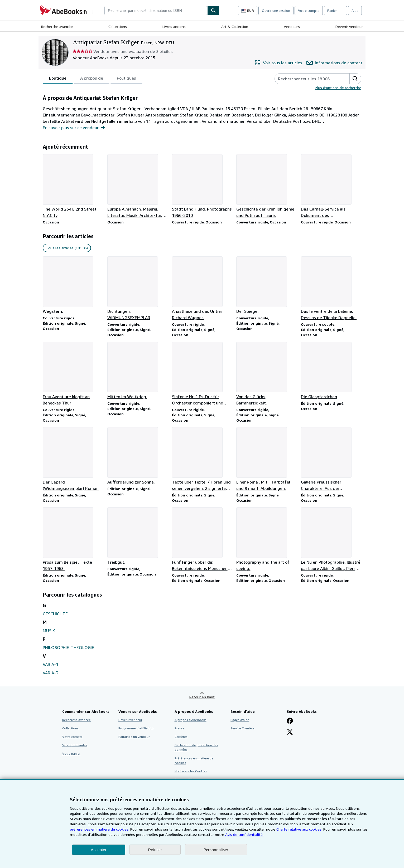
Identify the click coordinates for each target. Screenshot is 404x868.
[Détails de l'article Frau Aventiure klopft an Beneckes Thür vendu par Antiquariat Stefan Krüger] (73, 374)
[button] (355, 79)
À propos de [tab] (92, 79)
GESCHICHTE (55, 614)
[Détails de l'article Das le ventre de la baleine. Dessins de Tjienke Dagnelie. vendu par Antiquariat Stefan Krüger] (331, 289)
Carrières (181, 737)
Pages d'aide (240, 720)
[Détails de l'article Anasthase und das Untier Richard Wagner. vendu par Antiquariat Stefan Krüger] (202, 289)
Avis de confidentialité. (244, 834)
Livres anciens (174, 26)
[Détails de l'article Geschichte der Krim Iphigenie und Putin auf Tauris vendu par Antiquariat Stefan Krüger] (266, 186)
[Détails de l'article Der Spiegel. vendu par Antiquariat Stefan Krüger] (266, 285)
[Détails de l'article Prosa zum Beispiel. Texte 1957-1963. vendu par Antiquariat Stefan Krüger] (73, 539)
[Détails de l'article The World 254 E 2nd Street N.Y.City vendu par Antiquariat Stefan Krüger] (73, 186)
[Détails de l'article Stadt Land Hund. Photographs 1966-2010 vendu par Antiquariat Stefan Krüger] (202, 186)
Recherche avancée (57, 26)
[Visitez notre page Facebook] (290, 721)
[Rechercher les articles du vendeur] (307, 79)
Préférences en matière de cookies (194, 760)
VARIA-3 (50, 673)
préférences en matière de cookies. (100, 829)
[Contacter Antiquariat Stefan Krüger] (334, 63)
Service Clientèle (242, 728)
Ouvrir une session (276, 11)
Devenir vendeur (349, 26)
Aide (355, 11)
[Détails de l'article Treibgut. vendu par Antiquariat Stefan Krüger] (138, 536)
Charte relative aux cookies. (300, 829)
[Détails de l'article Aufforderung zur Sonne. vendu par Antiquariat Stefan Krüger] (138, 456)
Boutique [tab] (58, 79)
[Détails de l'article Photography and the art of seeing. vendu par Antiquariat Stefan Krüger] (266, 539)
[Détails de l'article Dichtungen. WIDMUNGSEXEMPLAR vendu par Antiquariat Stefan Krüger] (138, 289)
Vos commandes (75, 745)
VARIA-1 (50, 664)
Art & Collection (235, 26)
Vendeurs (292, 26)
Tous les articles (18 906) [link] (67, 248)
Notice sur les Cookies (191, 771)
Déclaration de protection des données (196, 747)
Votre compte (309, 11)
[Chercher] (213, 11)
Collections (118, 26)
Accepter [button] (98, 850)
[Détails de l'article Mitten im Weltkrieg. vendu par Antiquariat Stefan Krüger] (138, 371)
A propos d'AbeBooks (191, 720)
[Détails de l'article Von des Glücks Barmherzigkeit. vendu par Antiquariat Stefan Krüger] (266, 374)
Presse (179, 728)
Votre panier (71, 754)
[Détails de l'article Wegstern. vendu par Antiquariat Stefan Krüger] (73, 285)
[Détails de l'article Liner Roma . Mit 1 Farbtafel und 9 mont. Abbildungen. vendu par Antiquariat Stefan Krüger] (266, 459)
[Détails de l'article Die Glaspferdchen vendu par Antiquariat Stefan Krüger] (331, 371)
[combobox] (156, 11)
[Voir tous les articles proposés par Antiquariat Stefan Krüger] (278, 63)
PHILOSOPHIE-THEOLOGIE (68, 647)
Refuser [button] (155, 850)
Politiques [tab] (126, 79)
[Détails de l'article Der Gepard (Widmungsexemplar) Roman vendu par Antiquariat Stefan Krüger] (73, 459)
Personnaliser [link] (216, 850)
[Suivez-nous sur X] (290, 733)
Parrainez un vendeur (134, 737)
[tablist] (93, 79)
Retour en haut (202, 697)
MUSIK (49, 631)
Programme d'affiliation (136, 728)
